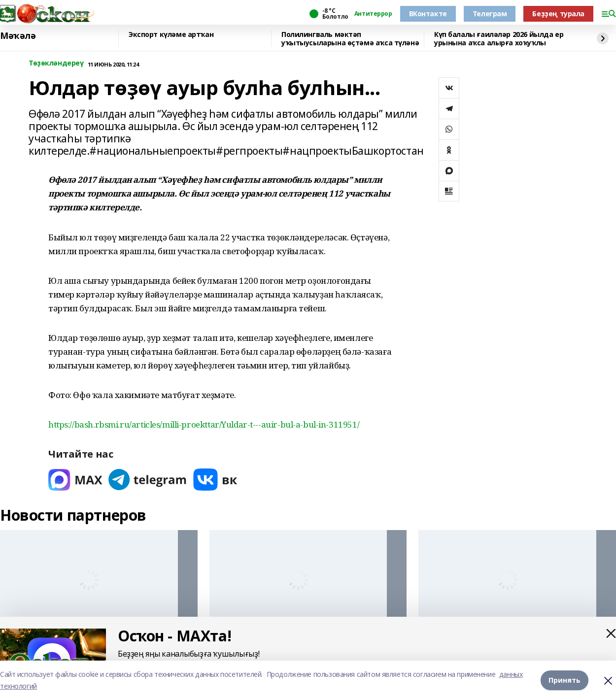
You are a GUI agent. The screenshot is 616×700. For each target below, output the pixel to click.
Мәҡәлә (18, 36)
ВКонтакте (428, 14)
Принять (565, 680)
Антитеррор (373, 14)
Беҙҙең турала (558, 14)
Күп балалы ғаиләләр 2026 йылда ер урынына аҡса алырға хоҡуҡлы (499, 39)
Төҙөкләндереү (56, 63)
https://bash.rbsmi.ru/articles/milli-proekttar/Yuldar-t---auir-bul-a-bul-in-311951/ (204, 424)
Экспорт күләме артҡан (171, 35)
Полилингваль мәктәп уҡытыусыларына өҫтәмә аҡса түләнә (350, 39)
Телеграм (490, 14)
